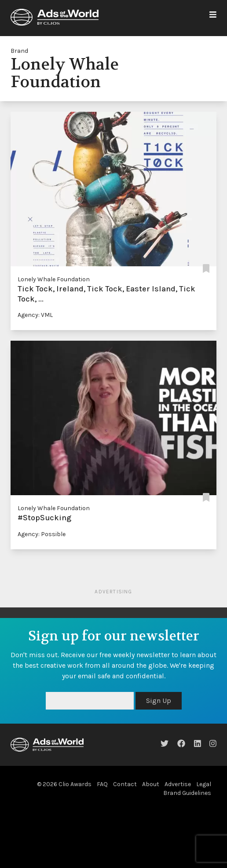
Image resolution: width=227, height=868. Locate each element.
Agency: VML (35, 315)
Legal (204, 784)
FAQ (102, 784)
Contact (125, 784)
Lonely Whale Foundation (54, 279)
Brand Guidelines (187, 793)
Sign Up (159, 701)
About (151, 784)
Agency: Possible (42, 534)
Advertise (178, 784)
